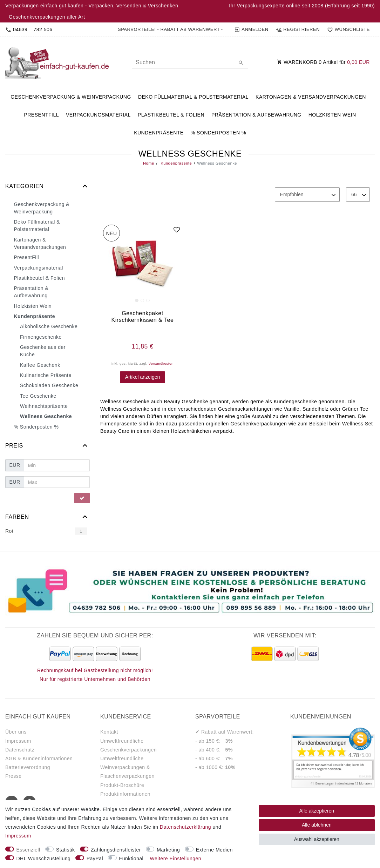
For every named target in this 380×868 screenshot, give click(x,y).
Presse (13, 776)
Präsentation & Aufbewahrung (256, 115)
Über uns (16, 732)
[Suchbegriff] (190, 62)
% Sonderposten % (218, 133)
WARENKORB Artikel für (323, 62)
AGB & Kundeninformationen (39, 758)
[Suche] (241, 63)
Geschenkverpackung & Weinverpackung (71, 97)
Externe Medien (214, 850)
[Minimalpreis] (57, 465)
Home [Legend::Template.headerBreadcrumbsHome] (149, 163)
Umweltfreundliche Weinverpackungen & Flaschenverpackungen (127, 767)
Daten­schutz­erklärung (185, 827)
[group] (142, 264)
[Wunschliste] (347, 29)
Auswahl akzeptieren (317, 839)
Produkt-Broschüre (122, 785)
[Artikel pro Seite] (358, 195)
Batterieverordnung (28, 767)
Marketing (168, 850)
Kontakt (109, 732)
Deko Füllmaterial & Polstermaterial (193, 97)
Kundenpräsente (159, 133)
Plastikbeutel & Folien (171, 115)
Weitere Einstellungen (176, 859)
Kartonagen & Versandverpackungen (311, 97)
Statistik (66, 850)
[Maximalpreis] (57, 482)
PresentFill (41, 115)
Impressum (18, 741)
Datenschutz (20, 750)
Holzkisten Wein (332, 115)
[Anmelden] (251, 29)
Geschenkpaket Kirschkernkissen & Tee (143, 316)
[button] (171, 29)
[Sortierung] (307, 195)
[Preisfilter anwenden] (82, 498)
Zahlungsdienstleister (116, 850)
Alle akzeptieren (317, 811)
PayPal (95, 859)
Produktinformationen (125, 794)
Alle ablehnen (317, 825)
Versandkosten (161, 363)
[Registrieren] (298, 29)
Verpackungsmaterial (98, 115)
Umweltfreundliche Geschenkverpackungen (128, 745)
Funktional (131, 859)
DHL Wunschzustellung (44, 859)
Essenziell (28, 850)
